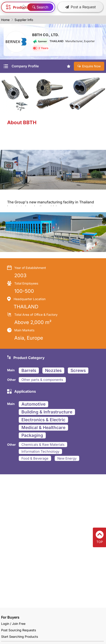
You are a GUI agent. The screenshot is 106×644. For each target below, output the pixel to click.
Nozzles (53, 371)
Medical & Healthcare (43, 428)
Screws (78, 371)
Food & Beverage (35, 458)
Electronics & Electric (43, 420)
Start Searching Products (20, 637)
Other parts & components (42, 380)
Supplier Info (24, 20)
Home (5, 20)
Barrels (29, 371)
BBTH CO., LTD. (46, 35)
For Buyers (10, 617)
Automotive (33, 404)
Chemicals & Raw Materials (43, 445)
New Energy (67, 458)
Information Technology (40, 451)
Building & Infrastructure (47, 412)
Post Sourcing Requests (19, 630)
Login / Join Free (13, 624)
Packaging (32, 435)
